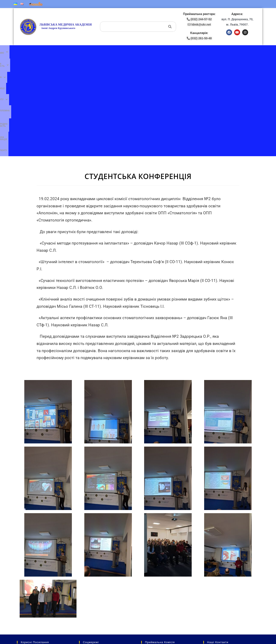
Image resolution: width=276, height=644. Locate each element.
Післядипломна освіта (149, 53)
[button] (47, 53)
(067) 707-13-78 (150, 563)
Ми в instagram (89, 572)
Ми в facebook (89, 554)
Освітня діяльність (74, 53)
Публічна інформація (210, 53)
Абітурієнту (232, 53)
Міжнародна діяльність (180, 53)
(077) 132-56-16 (150, 554)
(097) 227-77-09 (150, 558)
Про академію (47, 53)
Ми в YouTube (89, 563)
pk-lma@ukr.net (154, 572)
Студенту (125, 53)
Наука (96, 53)
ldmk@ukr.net (223, 598)
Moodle (109, 53)
